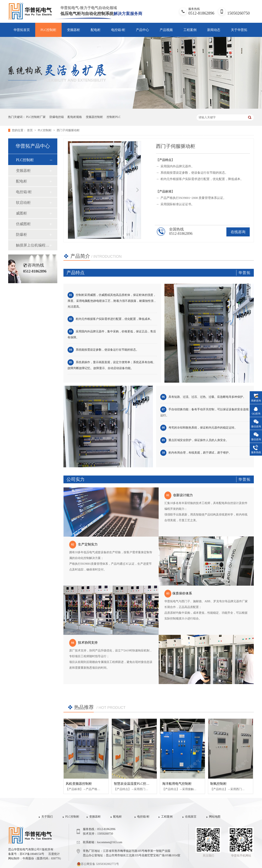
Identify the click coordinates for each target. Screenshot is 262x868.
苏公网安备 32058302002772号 (98, 864)
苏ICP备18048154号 (32, 854)
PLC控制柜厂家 (36, 117)
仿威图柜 (23, 224)
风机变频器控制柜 (79, 784)
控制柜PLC (114, 117)
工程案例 (190, 30)
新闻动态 (214, 30)
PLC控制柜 (48, 30)
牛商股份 (28, 858)
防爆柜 (21, 235)
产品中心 (142, 30)
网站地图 (215, 817)
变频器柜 (73, 30)
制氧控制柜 (218, 784)
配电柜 (96, 30)
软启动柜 (23, 203)
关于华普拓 (239, 30)
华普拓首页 (22, 30)
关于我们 (47, 817)
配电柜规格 (75, 117)
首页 (30, 130)
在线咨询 (238, 232)
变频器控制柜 (94, 117)
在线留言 (191, 817)
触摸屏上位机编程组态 (33, 245)
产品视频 (166, 30)
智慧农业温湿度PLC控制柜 (133, 784)
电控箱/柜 (118, 30)
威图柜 (21, 213)
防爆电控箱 (57, 117)
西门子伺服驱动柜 (68, 130)
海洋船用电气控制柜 (177, 784)
